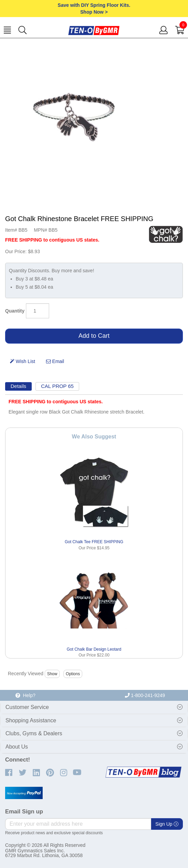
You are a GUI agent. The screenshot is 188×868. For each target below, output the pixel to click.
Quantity (15, 311)
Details (18, 386)
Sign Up (167, 824)
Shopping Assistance (31, 720)
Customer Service (27, 707)
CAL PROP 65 (57, 386)
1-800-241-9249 (145, 695)
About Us (17, 747)
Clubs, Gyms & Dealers (34, 733)
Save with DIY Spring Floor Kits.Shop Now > (94, 9)
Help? (25, 695)
